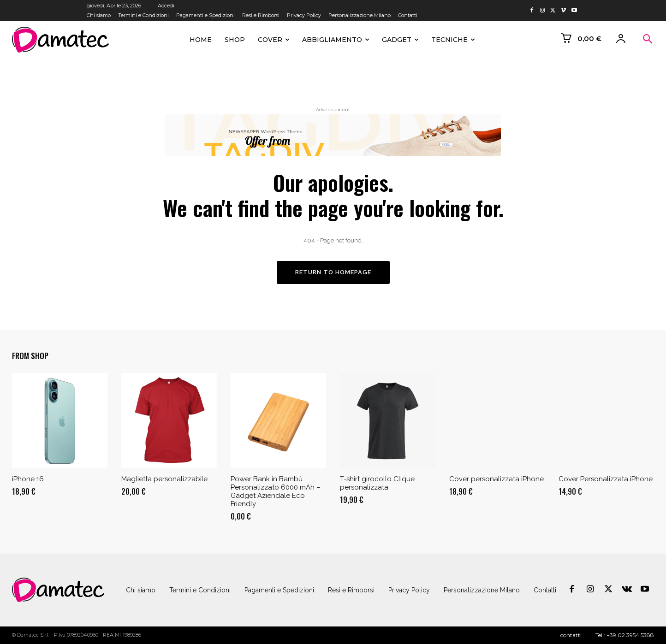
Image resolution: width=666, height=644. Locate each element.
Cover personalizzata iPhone (497, 479)
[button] (648, 40)
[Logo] (58, 590)
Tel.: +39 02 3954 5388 (625, 635)
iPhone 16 (28, 479)
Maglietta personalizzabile (164, 479)
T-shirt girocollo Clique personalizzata (377, 484)
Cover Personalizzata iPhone (606, 479)
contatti (571, 635)
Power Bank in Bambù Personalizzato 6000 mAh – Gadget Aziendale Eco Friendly (276, 492)
